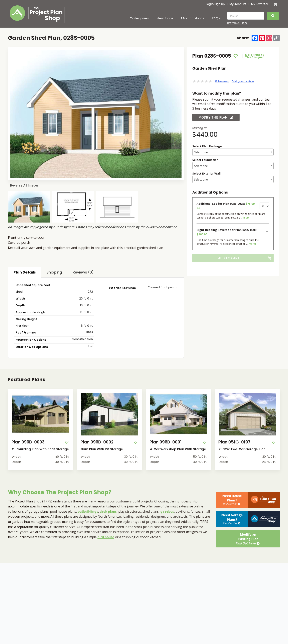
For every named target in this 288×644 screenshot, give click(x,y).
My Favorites (260, 4)
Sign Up (220, 4)
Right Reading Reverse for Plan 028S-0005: (227, 232)
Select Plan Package (207, 146)
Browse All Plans (237, 23)
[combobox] (233, 152)
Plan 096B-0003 (28, 442)
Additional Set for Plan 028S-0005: (226, 206)
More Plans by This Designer (255, 56)
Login (210, 4)
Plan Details (25, 272)
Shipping (54, 272)
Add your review (243, 81)
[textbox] (233, 152)
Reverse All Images (24, 185)
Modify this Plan (216, 117)
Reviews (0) (83, 272)
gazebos (167, 511)
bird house (106, 537)
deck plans (108, 511)
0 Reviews (222, 81)
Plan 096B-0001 (166, 442)
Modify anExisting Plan (248, 539)
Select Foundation (205, 160)
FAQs (216, 18)
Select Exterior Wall (206, 173)
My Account (238, 4)
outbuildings (88, 511)
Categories (139, 18)
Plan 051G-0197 (234, 442)
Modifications (193, 18)
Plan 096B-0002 (97, 442)
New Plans (165, 18)
